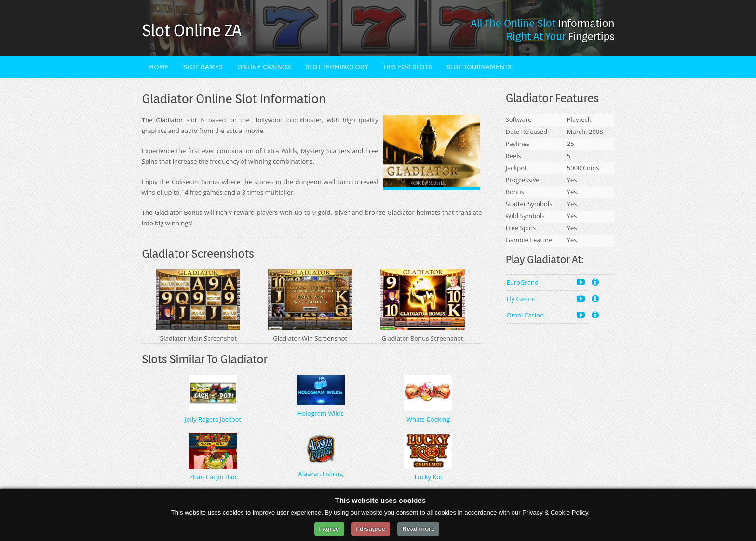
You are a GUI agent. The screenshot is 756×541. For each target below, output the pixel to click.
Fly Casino (546, 298)
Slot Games (203, 67)
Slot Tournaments (479, 67)
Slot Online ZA (191, 30)
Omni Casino (546, 315)
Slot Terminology (337, 67)
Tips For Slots (407, 67)
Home (159, 67)
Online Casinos (264, 67)
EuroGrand (546, 282)
